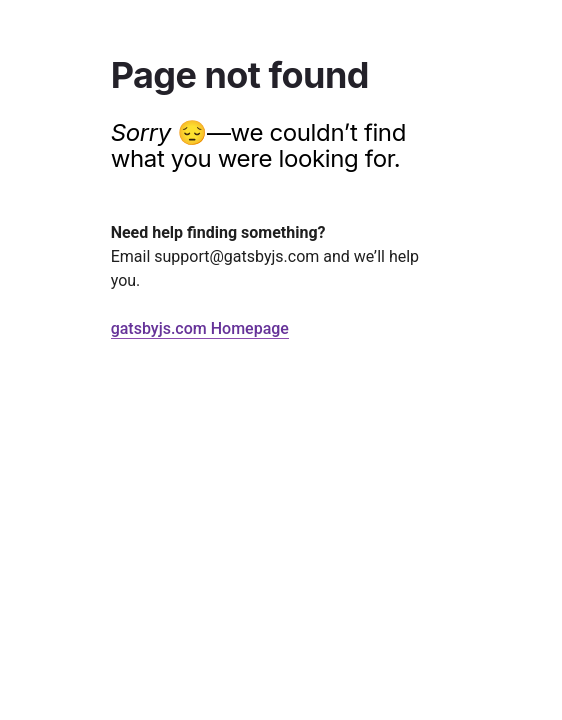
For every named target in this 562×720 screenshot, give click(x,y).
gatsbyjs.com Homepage (200, 328)
